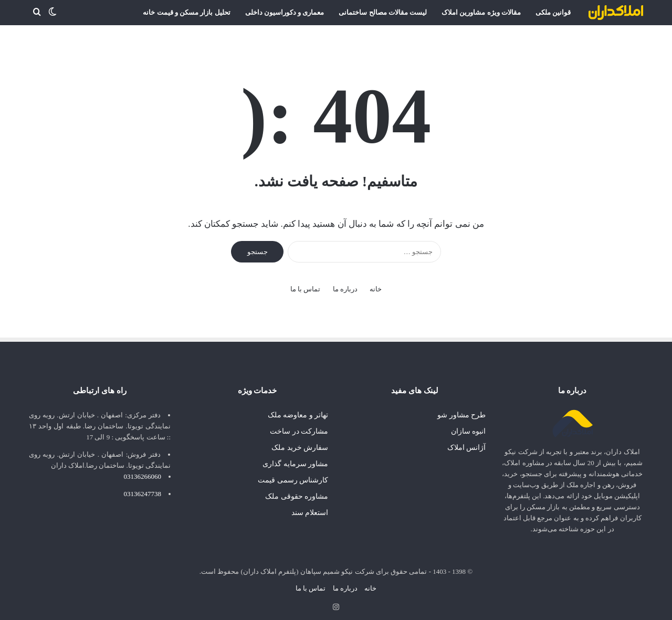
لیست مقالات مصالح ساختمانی (383, 12)
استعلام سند (310, 508)
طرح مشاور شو (461, 411)
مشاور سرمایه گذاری (295, 460)
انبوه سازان (468, 427)
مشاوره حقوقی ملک (297, 492)
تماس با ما (306, 285)
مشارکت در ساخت (299, 427)
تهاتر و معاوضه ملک (298, 411)
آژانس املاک (466, 443)
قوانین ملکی (553, 12)
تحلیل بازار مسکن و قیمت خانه (186, 12)
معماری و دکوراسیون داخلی (285, 12)
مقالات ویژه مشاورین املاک (481, 12)
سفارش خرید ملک (300, 443)
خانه (376, 285)
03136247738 (143, 490)
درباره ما (345, 285)
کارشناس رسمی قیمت (293, 476)
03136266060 (143, 472)
